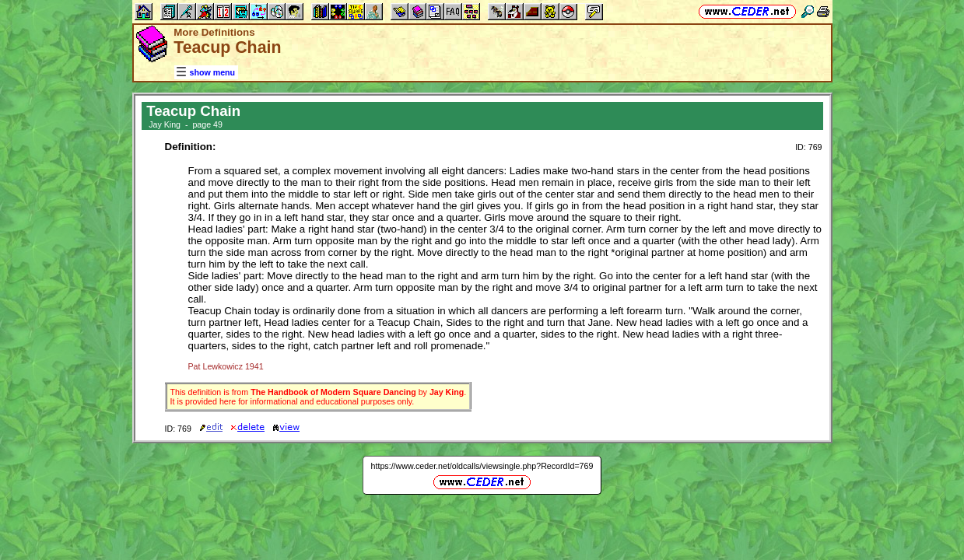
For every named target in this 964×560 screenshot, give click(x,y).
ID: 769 (808, 147)
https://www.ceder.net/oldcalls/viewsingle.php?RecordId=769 (482, 466)
